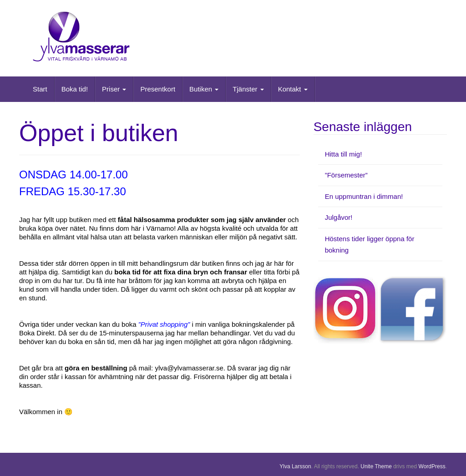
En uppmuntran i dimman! (364, 196)
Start (40, 89)
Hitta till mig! (344, 154)
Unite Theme (376, 466)
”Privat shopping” (164, 324)
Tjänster (248, 89)
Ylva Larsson (295, 466)
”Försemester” (346, 175)
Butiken (204, 89)
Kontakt (293, 89)
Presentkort (158, 89)
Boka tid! (75, 89)
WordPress (432, 466)
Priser (114, 89)
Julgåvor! (339, 217)
